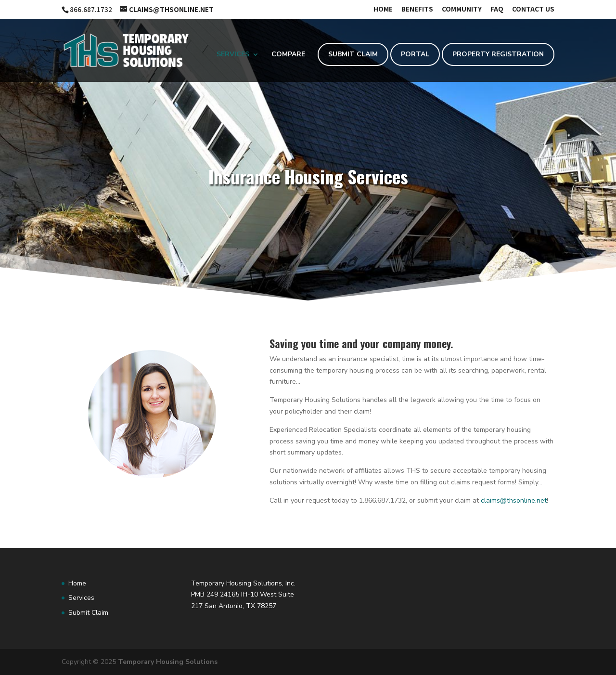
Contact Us (533, 9)
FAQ (497, 9)
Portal (415, 54)
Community (462, 9)
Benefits (417, 9)
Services (233, 55)
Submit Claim (353, 54)
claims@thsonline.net (514, 500)
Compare (288, 55)
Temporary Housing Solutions (168, 662)
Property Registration (498, 54)
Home (383, 9)
